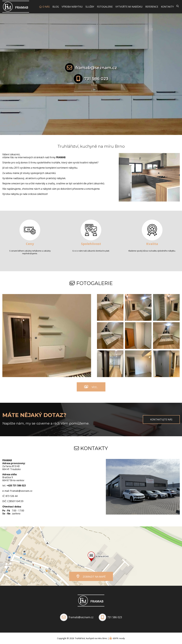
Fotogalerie (105, 7)
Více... (95, 387)
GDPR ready (119, 638)
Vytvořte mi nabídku (129, 7)
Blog (56, 7)
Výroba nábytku (72, 7)
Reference (152, 7)
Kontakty (167, 7)
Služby (90, 7)
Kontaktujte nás (161, 419)
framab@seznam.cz (96, 68)
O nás (46, 7)
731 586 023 (96, 79)
